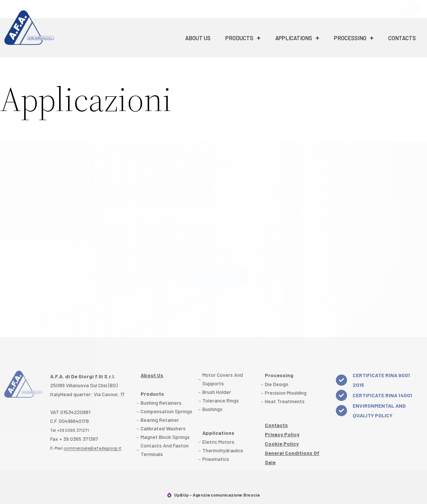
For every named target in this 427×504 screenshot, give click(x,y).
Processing (354, 38)
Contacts (402, 38)
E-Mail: (86, 448)
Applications (297, 38)
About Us (198, 38)
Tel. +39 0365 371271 (247, 9)
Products (243, 38)
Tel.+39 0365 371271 (70, 430)
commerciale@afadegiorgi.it (92, 448)
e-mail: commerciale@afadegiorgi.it (351, 9)
